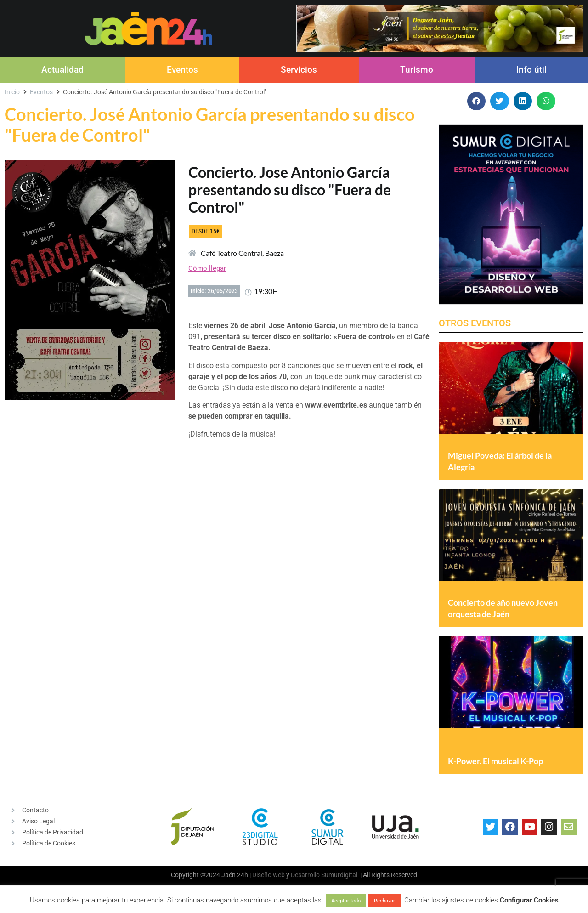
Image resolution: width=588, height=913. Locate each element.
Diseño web (269, 875)
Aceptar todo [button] (346, 901)
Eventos (182, 70)
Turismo (417, 70)
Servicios (299, 70)
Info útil (531, 70)
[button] (477, 101)
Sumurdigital (339, 875)
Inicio (12, 92)
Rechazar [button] (384, 901)
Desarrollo (305, 875)
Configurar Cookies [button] (529, 900)
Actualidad (62, 70)
